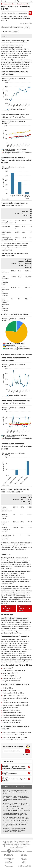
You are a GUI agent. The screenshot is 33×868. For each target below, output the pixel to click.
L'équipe (16, 841)
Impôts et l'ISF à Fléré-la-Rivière (13, 696)
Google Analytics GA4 (10, 773)
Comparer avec (6, 32)
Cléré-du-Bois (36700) (10, 673)
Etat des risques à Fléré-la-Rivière (14, 715)
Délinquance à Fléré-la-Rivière (13, 720)
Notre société (22, 841)
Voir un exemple (26, 754)
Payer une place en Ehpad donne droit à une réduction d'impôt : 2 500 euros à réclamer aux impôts (16, 792)
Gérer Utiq (17, 844)
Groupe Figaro (25, 846)
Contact (7, 843)
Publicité (28, 841)
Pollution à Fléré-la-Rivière (11, 723)
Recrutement (13, 843)
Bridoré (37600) (8, 668)
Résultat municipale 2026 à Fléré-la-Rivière (17, 732)
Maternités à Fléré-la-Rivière (12, 713)
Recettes (5, 36)
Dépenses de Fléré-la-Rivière (24, 609)
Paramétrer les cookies (8, 844)
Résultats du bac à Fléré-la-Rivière (14, 735)
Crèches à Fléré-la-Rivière (11, 710)
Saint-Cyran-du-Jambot (21, 17)
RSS (30, 844)
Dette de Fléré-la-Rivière (7, 609)
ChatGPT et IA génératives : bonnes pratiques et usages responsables (14, 767)
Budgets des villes (9, 4)
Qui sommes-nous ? (8, 841)
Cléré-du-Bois (5, 19)
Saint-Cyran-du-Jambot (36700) (14, 671)
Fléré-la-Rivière (25, 4)
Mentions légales (16, 846)
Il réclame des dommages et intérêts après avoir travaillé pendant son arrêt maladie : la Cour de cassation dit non (15, 824)
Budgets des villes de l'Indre (12, 681)
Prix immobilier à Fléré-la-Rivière (13, 693)
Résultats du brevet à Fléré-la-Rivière (15, 737)
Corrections (8, 846)
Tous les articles (24, 844)
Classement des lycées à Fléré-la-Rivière (16, 705)
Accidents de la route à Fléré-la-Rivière (15, 703)
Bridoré (10, 17)
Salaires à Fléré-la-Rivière (11, 690)
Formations (8, 762)
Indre (17, 4)
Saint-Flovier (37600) (10, 676)
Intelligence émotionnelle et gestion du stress (14, 779)
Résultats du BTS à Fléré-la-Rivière (14, 740)
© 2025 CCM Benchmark (16, 848)
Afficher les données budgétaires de (12, 27)
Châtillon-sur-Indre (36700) (12, 678)
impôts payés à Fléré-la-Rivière (21, 355)
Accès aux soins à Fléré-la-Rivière (14, 718)
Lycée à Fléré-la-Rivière (10, 708)
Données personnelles (23, 843)
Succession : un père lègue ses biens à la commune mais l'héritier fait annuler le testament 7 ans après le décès (14, 830)
